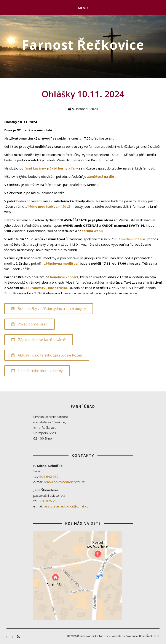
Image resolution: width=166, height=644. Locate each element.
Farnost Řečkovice (83, 45)
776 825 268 (49, 501)
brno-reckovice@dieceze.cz (64, 482)
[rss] (18, 636)
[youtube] (13, 636)
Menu (83, 8)
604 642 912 (49, 476)
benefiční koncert (64, 277)
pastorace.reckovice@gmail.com (68, 506)
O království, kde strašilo (47, 288)
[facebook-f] (7, 636)
